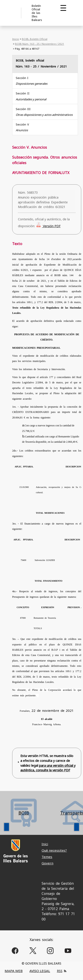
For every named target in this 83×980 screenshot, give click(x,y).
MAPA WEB (14, 971)
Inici (45, 844)
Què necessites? (54, 850)
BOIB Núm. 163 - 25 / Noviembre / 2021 (40, 44)
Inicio (16, 39)
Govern (47, 863)
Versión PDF (51, 226)
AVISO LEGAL (40, 971)
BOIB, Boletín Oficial (35, 39)
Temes (47, 857)
